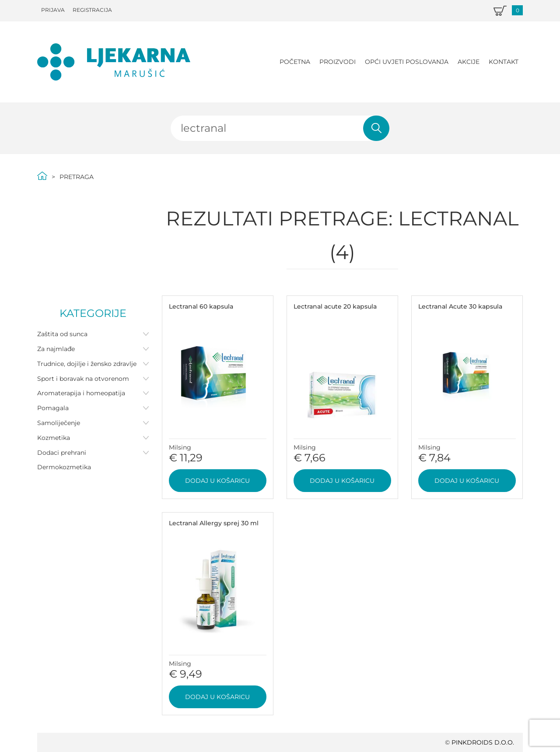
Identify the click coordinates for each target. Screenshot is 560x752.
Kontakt (504, 62)
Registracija (92, 10)
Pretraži (376, 128)
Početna (295, 62)
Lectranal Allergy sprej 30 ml (214, 523)
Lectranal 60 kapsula (201, 306)
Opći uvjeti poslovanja (407, 62)
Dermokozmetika (64, 467)
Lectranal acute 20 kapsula (335, 306)
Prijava (53, 10)
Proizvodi (338, 62)
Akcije (469, 62)
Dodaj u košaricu (217, 481)
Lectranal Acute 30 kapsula (460, 306)
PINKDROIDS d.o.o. (483, 742)
